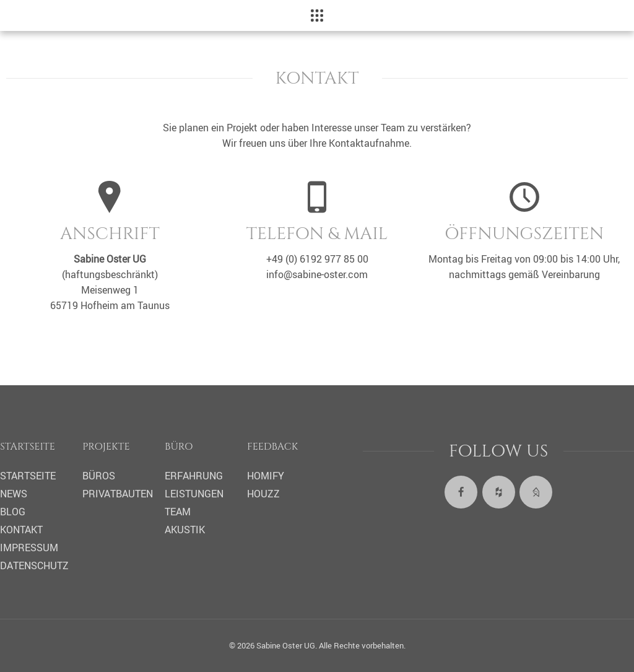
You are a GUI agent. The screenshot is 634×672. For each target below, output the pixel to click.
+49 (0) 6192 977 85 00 (317, 259)
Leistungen (194, 494)
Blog (13, 512)
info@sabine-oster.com (317, 274)
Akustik (185, 530)
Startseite (28, 476)
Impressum (29, 548)
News (14, 494)
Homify (266, 476)
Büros (99, 476)
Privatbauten (118, 494)
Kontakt (21, 530)
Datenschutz (34, 565)
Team (178, 512)
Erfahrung (194, 476)
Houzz (263, 494)
